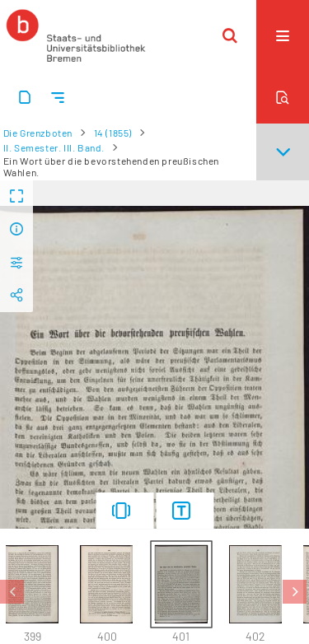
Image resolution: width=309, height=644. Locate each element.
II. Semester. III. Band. (54, 147)
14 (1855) (113, 133)
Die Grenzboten (38, 133)
